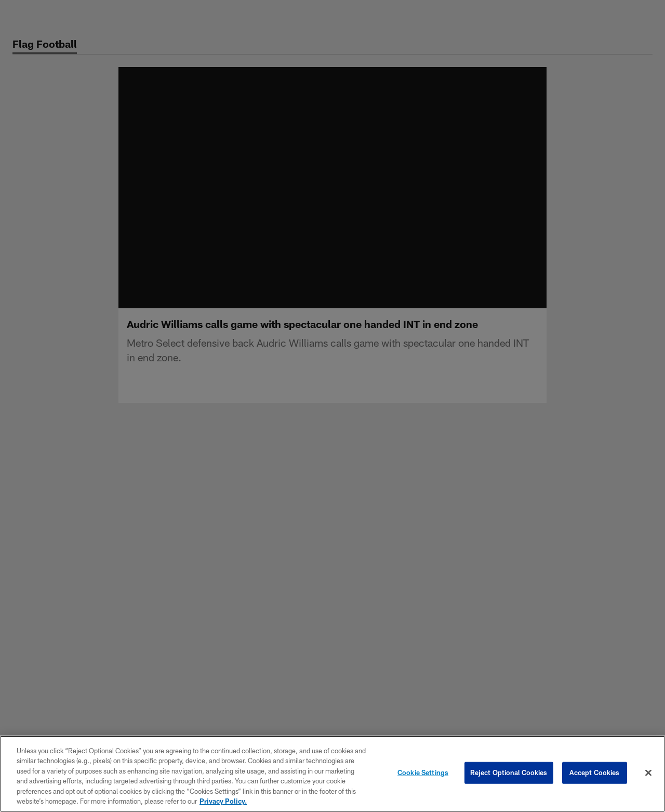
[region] (332, 774)
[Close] (648, 773)
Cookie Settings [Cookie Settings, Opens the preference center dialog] (423, 772)
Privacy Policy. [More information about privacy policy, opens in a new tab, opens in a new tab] (223, 801)
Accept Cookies (595, 772)
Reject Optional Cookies (509, 772)
